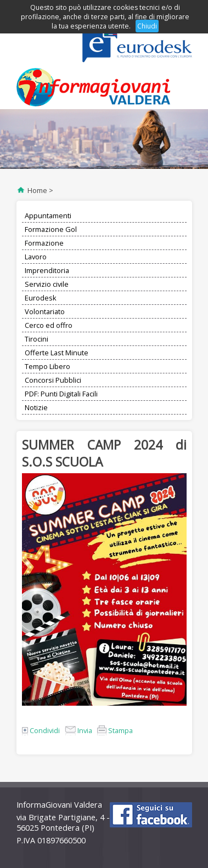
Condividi (41, 730)
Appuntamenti (48, 215)
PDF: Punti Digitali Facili (61, 394)
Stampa (115, 730)
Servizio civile (47, 284)
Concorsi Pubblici (53, 380)
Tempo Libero (47, 366)
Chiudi (147, 26)
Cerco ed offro (49, 325)
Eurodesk (41, 298)
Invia (78, 730)
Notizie (36, 407)
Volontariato (45, 311)
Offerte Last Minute (57, 353)
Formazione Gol (51, 229)
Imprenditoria (47, 270)
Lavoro (36, 257)
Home (37, 190)
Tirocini (36, 339)
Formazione (44, 243)
